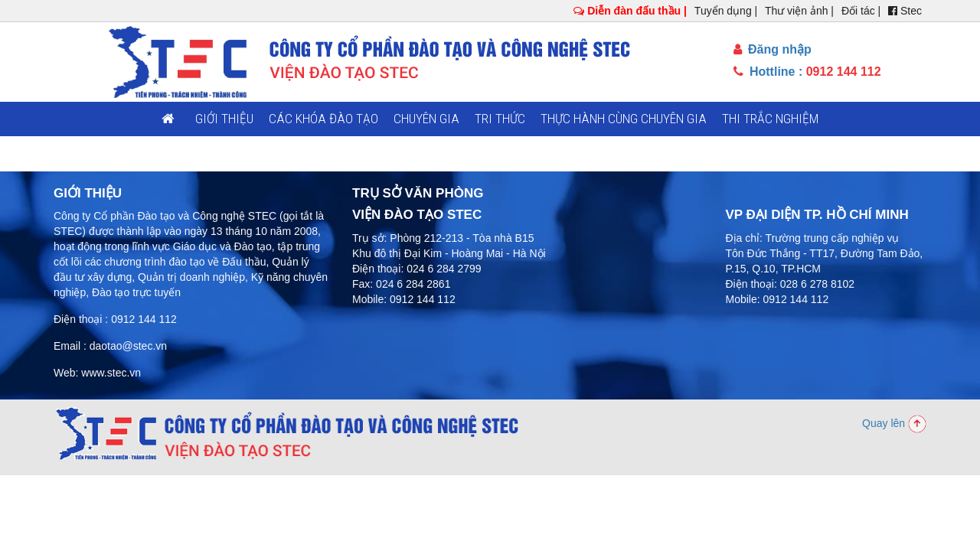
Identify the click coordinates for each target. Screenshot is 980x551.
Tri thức (500, 119)
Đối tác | (861, 11)
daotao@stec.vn (128, 346)
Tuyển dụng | (726, 11)
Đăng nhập (773, 49)
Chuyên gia (426, 119)
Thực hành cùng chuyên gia (624, 119)
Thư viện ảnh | (799, 11)
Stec (905, 11)
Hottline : (807, 72)
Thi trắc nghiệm (770, 119)
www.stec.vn (111, 373)
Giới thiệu (224, 119)
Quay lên (894, 423)
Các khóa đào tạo (323, 119)
